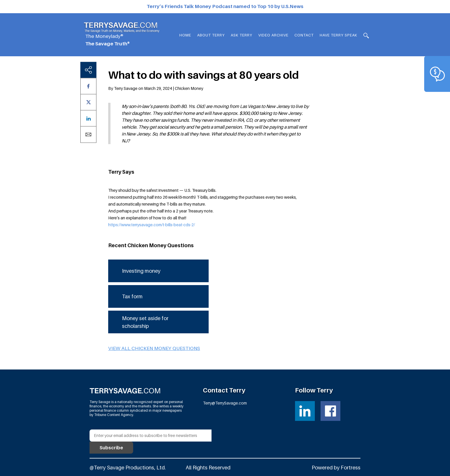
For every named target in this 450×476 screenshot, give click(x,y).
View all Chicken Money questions (154, 348)
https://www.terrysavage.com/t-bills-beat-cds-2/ (152, 225)
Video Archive (273, 35)
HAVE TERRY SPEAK (339, 35)
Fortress (351, 468)
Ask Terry (242, 35)
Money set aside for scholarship (145, 322)
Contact (304, 35)
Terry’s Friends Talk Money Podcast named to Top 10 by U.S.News (225, 6)
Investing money (141, 271)
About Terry (211, 35)
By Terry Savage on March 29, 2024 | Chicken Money (156, 88)
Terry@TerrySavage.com (225, 403)
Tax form (132, 296)
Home (185, 35)
